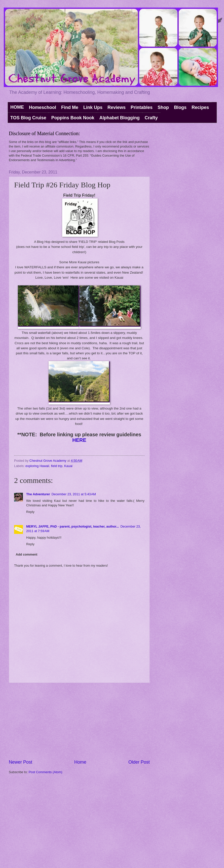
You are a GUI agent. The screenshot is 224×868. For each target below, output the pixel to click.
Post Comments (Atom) (46, 772)
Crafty (151, 118)
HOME (17, 107)
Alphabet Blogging (120, 118)
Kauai (68, 466)
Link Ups (93, 107)
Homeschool (43, 107)
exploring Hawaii (37, 466)
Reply (30, 512)
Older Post (139, 762)
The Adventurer (38, 494)
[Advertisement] (79, 721)
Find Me (70, 107)
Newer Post (21, 762)
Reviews (117, 107)
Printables (142, 107)
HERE (79, 440)
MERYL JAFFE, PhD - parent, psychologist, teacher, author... (72, 526)
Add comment (26, 554)
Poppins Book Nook (73, 118)
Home (80, 762)
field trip (57, 466)
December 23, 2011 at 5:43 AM (74, 494)
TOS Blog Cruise (28, 118)
